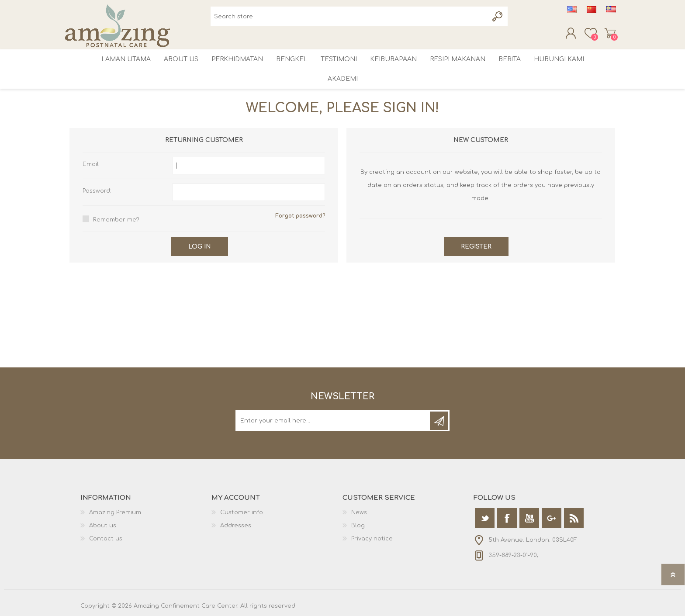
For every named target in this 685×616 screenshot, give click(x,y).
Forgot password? (300, 216)
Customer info (242, 512)
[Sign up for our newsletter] (333, 421)
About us (103, 526)
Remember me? (116, 220)
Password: (97, 191)
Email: (91, 164)
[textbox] (349, 16)
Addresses (236, 526)
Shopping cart (611, 33)
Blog (358, 526)
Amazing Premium (115, 512)
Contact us (106, 539)
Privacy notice (372, 539)
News (359, 512)
